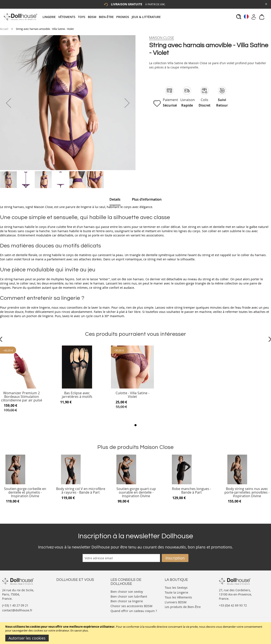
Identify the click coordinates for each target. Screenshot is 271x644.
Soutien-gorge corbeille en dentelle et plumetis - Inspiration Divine (25, 492)
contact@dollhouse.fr (17, 610)
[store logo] (20, 17)
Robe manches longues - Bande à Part (191, 491)
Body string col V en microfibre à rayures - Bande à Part (81, 491)
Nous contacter (67, 587)
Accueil (4, 29)
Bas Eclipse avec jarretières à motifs (77, 395)
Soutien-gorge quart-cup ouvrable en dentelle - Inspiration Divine (136, 492)
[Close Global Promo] (266, 4)
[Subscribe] (175, 558)
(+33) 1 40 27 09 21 (15, 605)
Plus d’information (147, 199)
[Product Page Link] (21, 387)
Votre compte (66, 591)
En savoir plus (79, 630)
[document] (136, 633)
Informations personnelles (75, 596)
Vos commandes (68, 600)
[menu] (103, 17)
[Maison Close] (162, 38)
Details (115, 199)
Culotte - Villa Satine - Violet (132, 395)
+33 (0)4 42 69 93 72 (233, 605)
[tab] (103, 17)
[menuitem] (50, 17)
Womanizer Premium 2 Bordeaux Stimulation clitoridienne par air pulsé (22, 397)
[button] (8, 103)
